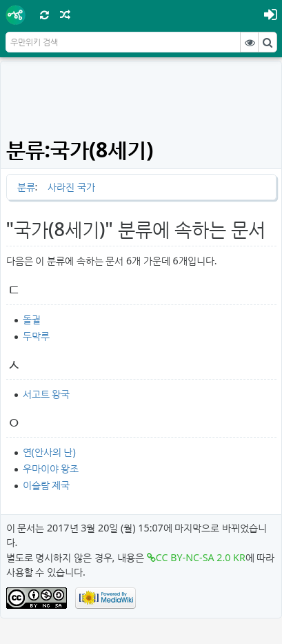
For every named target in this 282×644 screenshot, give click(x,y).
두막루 (36, 336)
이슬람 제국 (47, 485)
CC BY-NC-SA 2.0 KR (201, 557)
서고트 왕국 (47, 394)
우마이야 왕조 (51, 468)
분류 (26, 187)
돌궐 (32, 319)
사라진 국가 (71, 187)
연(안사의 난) (49, 452)
